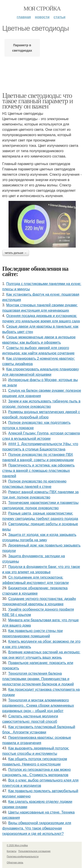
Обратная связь (15, 863)
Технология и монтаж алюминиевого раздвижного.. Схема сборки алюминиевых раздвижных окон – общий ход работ (38, 706)
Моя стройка (42, 9)
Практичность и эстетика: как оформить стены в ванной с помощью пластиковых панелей (38, 471)
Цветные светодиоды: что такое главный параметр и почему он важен (38, 101)
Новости (42, 17)
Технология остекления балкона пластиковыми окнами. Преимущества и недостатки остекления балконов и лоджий (38, 679)
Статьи (59, 17)
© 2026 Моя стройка (17, 845)
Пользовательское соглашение (34, 851)
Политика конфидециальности (23, 857)
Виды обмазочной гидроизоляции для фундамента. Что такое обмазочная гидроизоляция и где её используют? (37, 828)
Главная (24, 17)
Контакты (12, 851)
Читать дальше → (16, 253)
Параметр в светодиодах (22, 48)
